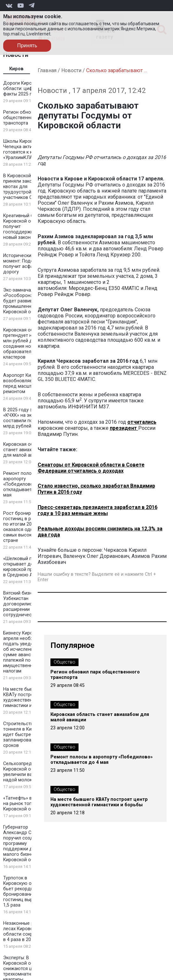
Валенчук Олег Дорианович (96, 556)
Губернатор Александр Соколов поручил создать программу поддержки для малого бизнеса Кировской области (25, 843)
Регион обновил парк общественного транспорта (26, 118)
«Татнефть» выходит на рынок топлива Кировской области (26, 804)
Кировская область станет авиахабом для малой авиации (25, 450)
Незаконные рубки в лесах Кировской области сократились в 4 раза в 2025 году (27, 931)
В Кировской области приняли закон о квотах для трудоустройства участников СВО (27, 187)
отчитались (142, 422)
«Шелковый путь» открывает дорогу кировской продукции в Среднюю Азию (27, 567)
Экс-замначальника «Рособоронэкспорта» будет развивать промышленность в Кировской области (28, 301)
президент (124, 428)
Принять (27, 46)
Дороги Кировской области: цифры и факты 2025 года (24, 89)
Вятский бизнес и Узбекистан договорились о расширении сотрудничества (22, 604)
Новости (71, 70)
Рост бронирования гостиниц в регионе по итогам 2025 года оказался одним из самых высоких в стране (26, 527)
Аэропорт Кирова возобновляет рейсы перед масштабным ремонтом (26, 384)
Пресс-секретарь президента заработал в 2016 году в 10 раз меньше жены (98, 510)
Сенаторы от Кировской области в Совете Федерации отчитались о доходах (91, 468)
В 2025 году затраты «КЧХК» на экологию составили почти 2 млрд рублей (26, 418)
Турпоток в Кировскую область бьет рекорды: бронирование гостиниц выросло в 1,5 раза (25, 892)
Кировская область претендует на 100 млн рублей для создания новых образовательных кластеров (25, 344)
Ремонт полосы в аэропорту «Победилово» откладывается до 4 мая (26, 484)
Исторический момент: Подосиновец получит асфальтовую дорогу (28, 264)
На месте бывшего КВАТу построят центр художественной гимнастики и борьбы (28, 697)
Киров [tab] (16, 69)
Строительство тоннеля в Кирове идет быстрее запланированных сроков (23, 735)
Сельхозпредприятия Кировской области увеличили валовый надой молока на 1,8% (27, 772)
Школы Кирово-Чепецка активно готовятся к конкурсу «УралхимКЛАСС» (26, 149)
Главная (47, 70)
